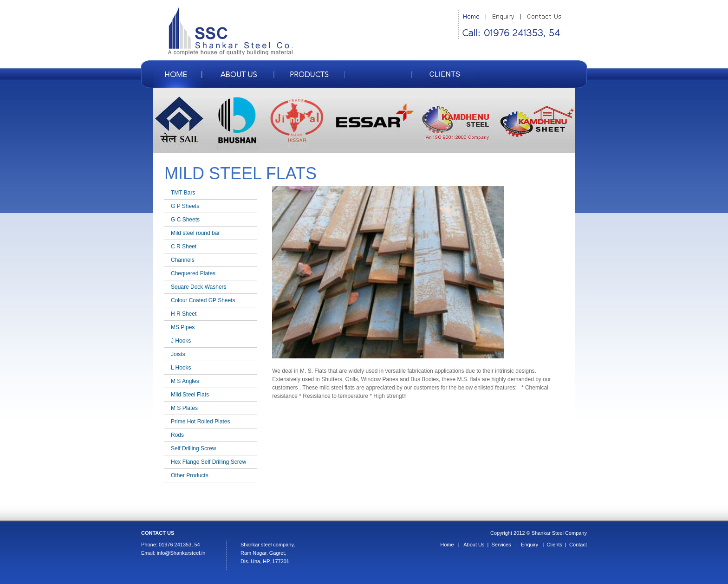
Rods (177, 435)
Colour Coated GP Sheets (203, 300)
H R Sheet (184, 314)
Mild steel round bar (195, 233)
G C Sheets (185, 220)
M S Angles (185, 381)
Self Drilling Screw (193, 448)
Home (447, 545)
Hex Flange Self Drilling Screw (208, 462)
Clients (554, 545)
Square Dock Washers (199, 287)
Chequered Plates (193, 273)
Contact (578, 545)
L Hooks (181, 368)
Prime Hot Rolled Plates (200, 422)
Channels (183, 260)
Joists (178, 354)
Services (501, 545)
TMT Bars (183, 193)
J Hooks (181, 341)
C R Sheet (184, 247)
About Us (474, 545)
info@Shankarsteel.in (181, 553)
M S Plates (184, 408)
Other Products (190, 475)
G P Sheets (185, 206)
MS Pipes (183, 327)
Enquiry (530, 545)
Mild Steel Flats (190, 395)
